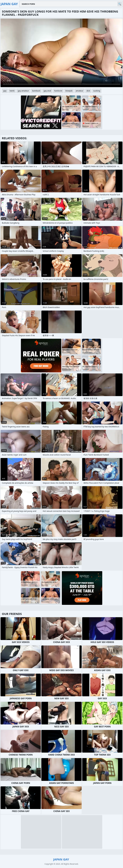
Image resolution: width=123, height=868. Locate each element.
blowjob (69, 91)
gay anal (47, 91)
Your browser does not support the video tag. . (61, 53)
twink (12, 91)
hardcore (58, 91)
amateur (79, 91)
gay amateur (23, 91)
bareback (36, 91)
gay (5, 91)
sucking (97, 91)
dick (88, 91)
